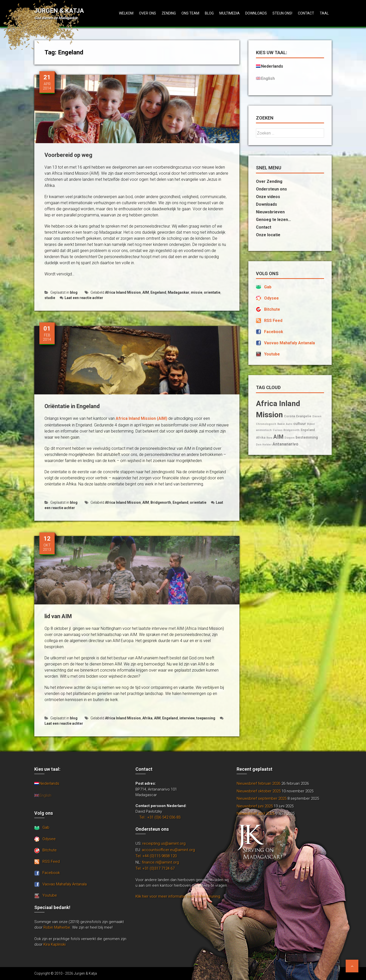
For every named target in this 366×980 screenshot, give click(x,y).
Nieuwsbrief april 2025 (255, 813)
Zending (169, 13)
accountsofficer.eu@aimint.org (168, 850)
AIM (146, 292)
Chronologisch (266, 424)
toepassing (206, 718)
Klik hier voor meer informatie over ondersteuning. (178, 896)
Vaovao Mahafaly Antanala (289, 343)
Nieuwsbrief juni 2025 (255, 806)
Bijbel (311, 424)
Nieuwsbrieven (270, 212)
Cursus (278, 430)
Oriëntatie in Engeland (72, 406)
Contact (306, 13)
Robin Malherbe (57, 927)
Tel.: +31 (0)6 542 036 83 (160, 817)
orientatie (212, 292)
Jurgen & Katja (59, 11)
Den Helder (264, 445)
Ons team (190, 13)
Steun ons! (282, 13)
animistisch (264, 430)
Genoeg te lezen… (273, 220)
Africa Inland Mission (123, 292)
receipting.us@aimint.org (164, 843)
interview (187, 718)
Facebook (274, 332)
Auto (289, 424)
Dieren (317, 416)
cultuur (300, 424)
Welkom (126, 13)
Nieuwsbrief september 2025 (262, 798)
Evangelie (304, 416)
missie (197, 292)
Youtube (272, 354)
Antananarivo (285, 444)
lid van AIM (58, 616)
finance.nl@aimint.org (160, 862)
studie (50, 298)
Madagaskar (179, 292)
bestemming (307, 437)
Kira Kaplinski (55, 944)
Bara (269, 438)
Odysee (271, 298)
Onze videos (268, 197)
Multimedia (230, 13)
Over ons (148, 13)
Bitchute (272, 309)
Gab (268, 287)
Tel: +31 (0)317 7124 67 (155, 868)
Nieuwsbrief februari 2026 (258, 783)
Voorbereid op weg (68, 155)
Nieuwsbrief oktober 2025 (259, 791)
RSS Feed (273, 321)
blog (74, 292)
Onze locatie (268, 235)
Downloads (256, 13)
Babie (281, 424)
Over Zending (269, 181)
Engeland (158, 292)
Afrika (147, 718)
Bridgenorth (161, 502)
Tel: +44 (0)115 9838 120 (156, 856)
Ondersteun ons (271, 189)
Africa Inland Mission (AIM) (141, 418)
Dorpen (289, 438)
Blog (209, 13)
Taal (324, 13)
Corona (289, 416)
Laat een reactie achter (81, 298)
